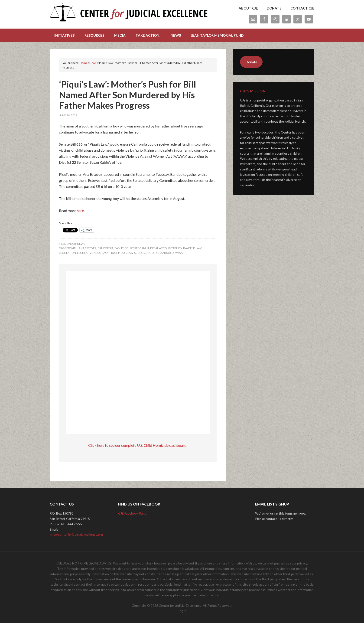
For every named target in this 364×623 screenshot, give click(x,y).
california (106, 248)
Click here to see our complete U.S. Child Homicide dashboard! (138, 445)
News (81, 244)
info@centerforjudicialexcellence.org (76, 534)
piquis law (126, 253)
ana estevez (88, 248)
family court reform (130, 248)
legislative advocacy (93, 253)
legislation (67, 253)
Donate (251, 62)
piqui (113, 253)
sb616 (138, 253)
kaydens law (192, 248)
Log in (182, 611)
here (80, 210)
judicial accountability (164, 248)
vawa (179, 253)
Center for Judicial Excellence (129, 14)
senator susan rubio (159, 253)
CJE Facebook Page (132, 513)
